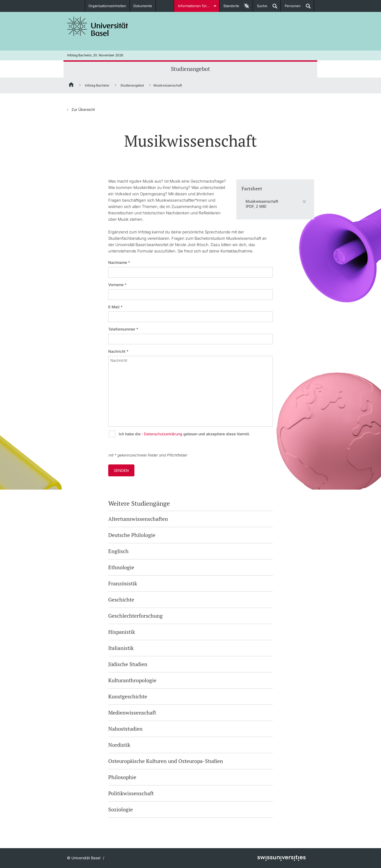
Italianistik (121, 648)
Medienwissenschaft (132, 713)
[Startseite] (71, 85)
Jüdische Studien (128, 664)
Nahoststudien (125, 729)
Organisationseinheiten (108, 6)
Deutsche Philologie (132, 535)
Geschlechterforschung (135, 616)
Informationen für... (194, 6)
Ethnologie (121, 567)
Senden (121, 470)
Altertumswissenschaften (138, 519)
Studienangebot (190, 69)
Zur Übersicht (83, 109)
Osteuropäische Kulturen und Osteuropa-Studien (166, 761)
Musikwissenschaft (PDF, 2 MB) (262, 204)
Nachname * (119, 263)
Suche (260, 8)
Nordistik (119, 745)
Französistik (123, 583)
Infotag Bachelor (97, 85)
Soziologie (121, 809)
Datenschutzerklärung (163, 434)
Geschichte (121, 600)
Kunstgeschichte (128, 696)
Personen (291, 8)
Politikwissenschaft (131, 793)
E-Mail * (115, 307)
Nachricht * (118, 351)
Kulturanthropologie (132, 680)
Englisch (118, 551)
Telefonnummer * (123, 329)
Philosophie (122, 777)
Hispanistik (122, 632)
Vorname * (117, 285)
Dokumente (143, 6)
